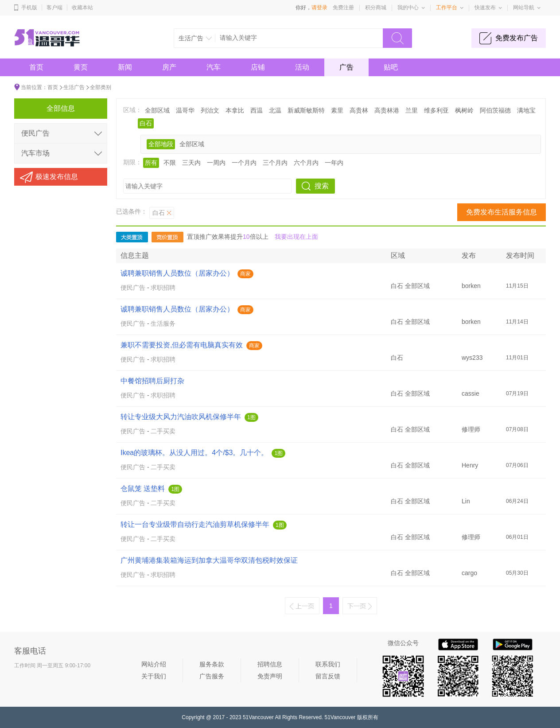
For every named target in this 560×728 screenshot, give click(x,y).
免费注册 (343, 8)
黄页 (81, 67)
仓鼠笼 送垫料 (143, 489)
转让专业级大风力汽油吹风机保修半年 (181, 417)
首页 (36, 67)
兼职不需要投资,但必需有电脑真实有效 (182, 345)
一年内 (334, 163)
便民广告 (133, 288)
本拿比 (235, 110)
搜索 (322, 186)
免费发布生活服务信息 (502, 212)
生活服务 (163, 323)
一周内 (216, 163)
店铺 (258, 67)
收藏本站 (82, 8)
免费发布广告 (517, 38)
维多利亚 (436, 110)
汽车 (214, 67)
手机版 (29, 8)
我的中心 (408, 8)
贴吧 (391, 67)
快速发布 (485, 8)
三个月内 (275, 163)
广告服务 (212, 676)
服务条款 (212, 664)
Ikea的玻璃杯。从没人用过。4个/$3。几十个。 (194, 453)
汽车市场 (35, 153)
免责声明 (270, 676)
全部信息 (61, 108)
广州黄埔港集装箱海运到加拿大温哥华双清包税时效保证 (209, 560)
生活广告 (74, 87)
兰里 (412, 110)
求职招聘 (163, 288)
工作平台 (447, 8)
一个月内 (244, 163)
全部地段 (161, 144)
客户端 (54, 8)
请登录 (319, 8)
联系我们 (328, 664)
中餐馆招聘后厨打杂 (152, 381)
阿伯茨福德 (495, 110)
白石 (146, 123)
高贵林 (359, 110)
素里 (337, 110)
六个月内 (306, 163)
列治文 (210, 110)
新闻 (125, 67)
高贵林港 (387, 110)
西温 (257, 110)
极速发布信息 (57, 177)
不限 (170, 163)
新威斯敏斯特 (306, 110)
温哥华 (185, 110)
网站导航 (524, 8)
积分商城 (376, 8)
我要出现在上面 (296, 237)
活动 (302, 67)
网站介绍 (154, 664)
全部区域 (157, 110)
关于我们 (154, 676)
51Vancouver (258, 717)
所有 (151, 163)
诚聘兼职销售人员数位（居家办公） (177, 273)
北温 (275, 110)
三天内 (191, 163)
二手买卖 (163, 431)
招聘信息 (270, 664)
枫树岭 (464, 110)
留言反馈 (328, 676)
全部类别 (101, 87)
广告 (346, 67)
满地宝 (526, 110)
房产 (169, 67)
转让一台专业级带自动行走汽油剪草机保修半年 (195, 524)
